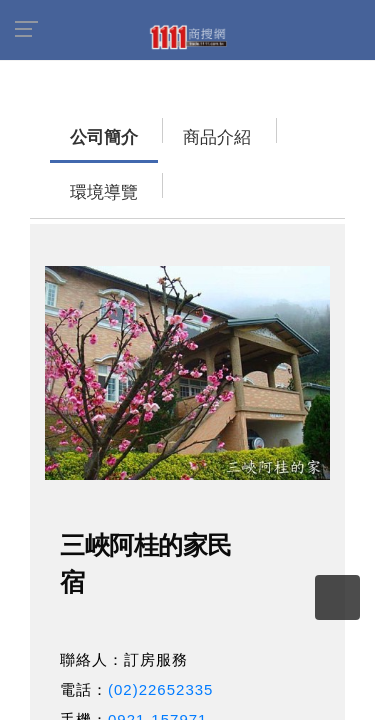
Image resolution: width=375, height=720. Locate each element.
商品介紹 (155, 127)
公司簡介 (65, 127)
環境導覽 (245, 127)
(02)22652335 (160, 624)
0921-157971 (157, 654)
